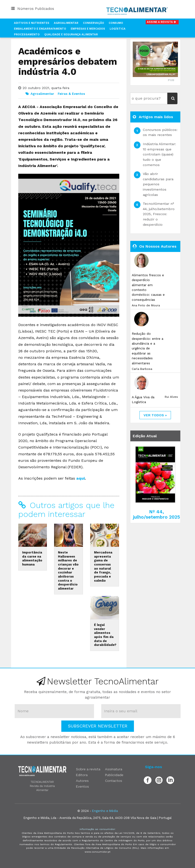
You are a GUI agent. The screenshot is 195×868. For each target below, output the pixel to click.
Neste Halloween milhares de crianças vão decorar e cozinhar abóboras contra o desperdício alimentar (68, 570)
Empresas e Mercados (88, 29)
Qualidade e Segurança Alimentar (71, 35)
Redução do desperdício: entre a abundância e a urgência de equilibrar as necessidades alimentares (148, 348)
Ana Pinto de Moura (146, 305)
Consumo (116, 23)
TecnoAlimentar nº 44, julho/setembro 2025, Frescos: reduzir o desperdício (159, 214)
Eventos (82, 786)
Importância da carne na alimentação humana (32, 558)
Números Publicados (33, 9)
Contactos (114, 781)
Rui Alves (171, 397)
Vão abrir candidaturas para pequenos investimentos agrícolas (158, 184)
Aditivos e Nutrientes (32, 23)
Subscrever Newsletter (98, 726)
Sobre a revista (88, 769)
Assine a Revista (162, 22)
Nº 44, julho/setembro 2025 (157, 514)
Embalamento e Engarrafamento (40, 29)
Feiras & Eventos (71, 94)
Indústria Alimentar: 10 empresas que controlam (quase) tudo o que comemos (159, 154)
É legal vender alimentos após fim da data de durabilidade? (105, 635)
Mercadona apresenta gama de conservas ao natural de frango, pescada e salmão (103, 566)
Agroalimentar (66, 23)
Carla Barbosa (142, 369)
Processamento (27, 35)
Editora (82, 775)
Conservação (94, 23)
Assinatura (114, 769)
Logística (118, 29)
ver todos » (155, 415)
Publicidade (114, 775)
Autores (82, 781)
